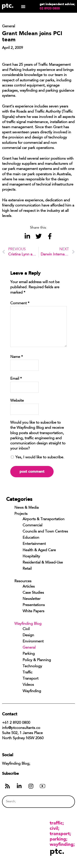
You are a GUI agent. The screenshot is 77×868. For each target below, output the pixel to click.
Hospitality (31, 557)
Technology (32, 666)
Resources (23, 581)
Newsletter (32, 599)
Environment (33, 642)
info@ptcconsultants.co (21, 728)
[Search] (64, 802)
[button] (23, 6)
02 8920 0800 (50, 8)
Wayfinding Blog (28, 624)
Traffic (28, 673)
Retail (27, 569)
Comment (20, 303)
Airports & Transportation (44, 519)
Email (16, 379)
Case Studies (33, 593)
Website (17, 401)
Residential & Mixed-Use (43, 563)
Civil (26, 629)
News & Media (26, 508)
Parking (29, 654)
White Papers (33, 611)
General (29, 648)
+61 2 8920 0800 (16, 723)
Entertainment (34, 544)
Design (28, 635)
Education (31, 538)
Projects (21, 514)
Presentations (34, 605)
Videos (28, 685)
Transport (30, 679)
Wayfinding (32, 691)
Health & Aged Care (39, 550)
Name (17, 357)
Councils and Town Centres (45, 532)
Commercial (32, 526)
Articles (29, 587)
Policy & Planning (37, 660)
